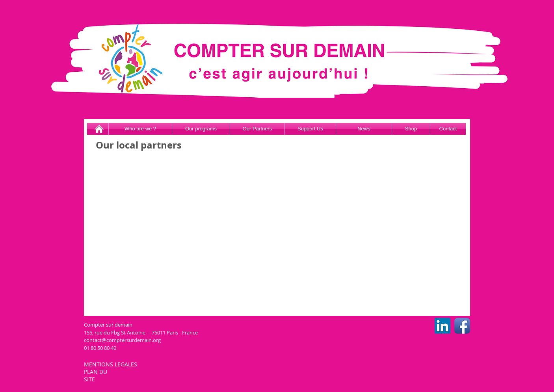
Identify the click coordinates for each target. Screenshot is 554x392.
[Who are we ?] (140, 129)
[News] (364, 129)
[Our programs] (201, 129)
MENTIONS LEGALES (111, 364)
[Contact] (448, 129)
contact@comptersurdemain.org (122, 340)
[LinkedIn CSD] (442, 326)
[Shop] (411, 129)
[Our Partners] (257, 129)
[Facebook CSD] (462, 326)
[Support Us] (310, 129)
